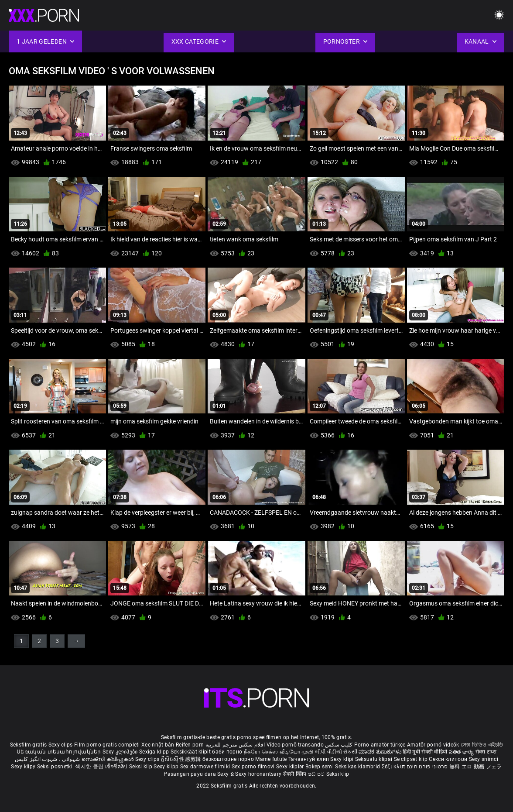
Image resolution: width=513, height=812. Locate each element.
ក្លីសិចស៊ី (170, 759)
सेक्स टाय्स (486, 752)
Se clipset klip (412, 759)
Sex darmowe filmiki (205, 767)
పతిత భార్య (462, 752)
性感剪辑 (191, 759)
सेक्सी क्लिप (296, 774)
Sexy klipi (342, 759)
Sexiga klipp (155, 752)
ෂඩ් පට (317, 774)
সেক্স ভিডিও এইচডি (482, 745)
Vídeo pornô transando (295, 745)
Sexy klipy (24, 767)
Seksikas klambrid (358, 767)
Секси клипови (449, 759)
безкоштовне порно (228, 759)
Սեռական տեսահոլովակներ (60, 752)
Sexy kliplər (291, 767)
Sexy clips (61, 745)
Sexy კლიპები (121, 752)
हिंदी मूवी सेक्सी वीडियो (425, 752)
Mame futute (271, 759)
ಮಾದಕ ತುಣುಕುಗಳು (381, 752)
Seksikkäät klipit (191, 752)
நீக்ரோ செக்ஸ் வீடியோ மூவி (279, 752)
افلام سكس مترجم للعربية (235, 745)
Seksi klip (141, 767)
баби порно (227, 752)
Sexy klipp (167, 767)
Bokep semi (320, 767)
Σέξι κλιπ (394, 767)
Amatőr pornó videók (433, 745)
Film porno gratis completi (107, 745)
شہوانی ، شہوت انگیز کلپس (48, 759)
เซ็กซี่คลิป (117, 767)
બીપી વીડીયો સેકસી (336, 752)
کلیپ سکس (339, 745)
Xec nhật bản (158, 745)
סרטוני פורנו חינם (427, 767)
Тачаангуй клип (310, 759)
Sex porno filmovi (253, 767)
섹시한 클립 (90, 767)
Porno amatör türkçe (380, 745)
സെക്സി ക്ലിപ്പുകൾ (108, 759)
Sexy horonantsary (259, 774)
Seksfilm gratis (29, 745)
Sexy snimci (484, 759)
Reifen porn (190, 745)
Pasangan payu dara (190, 774)
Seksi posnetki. (56, 767)
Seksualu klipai (374, 759)
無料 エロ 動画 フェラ (476, 767)
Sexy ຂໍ (226, 774)
